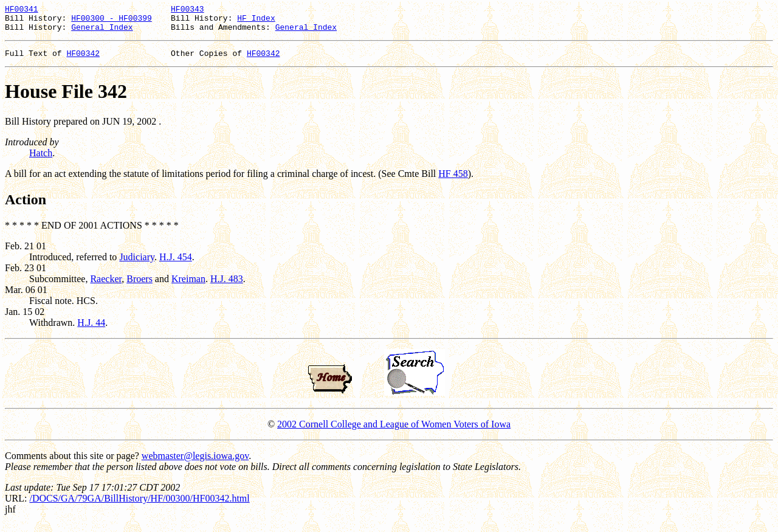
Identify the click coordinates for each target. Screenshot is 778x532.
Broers (139, 286)
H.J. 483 (227, 286)
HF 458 (453, 181)
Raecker (106, 286)
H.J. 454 (176, 264)
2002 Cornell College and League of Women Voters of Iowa (394, 431)
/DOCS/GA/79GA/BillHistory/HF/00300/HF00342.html (139, 506)
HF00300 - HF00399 (112, 21)
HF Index (256, 21)
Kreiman (188, 286)
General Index (102, 32)
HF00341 (22, 10)
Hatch (41, 160)
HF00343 (188, 10)
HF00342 (83, 60)
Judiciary (137, 264)
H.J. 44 (91, 330)
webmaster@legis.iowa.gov (195, 463)
